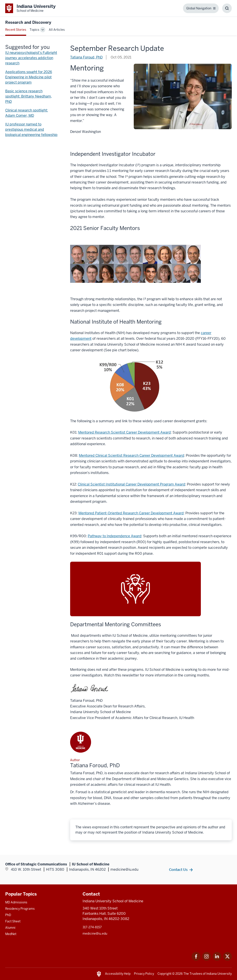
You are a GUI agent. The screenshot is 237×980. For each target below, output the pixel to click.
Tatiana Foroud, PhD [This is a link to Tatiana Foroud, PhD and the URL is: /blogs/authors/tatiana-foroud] (86, 57)
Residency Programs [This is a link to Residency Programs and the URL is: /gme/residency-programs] (20, 909)
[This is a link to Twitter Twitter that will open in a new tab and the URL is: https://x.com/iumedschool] (227, 960)
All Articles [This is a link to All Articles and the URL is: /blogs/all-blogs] (57, 30)
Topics (34, 30)
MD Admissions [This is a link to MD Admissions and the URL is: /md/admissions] (16, 902)
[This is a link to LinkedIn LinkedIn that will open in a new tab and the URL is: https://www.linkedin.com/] (217, 960)
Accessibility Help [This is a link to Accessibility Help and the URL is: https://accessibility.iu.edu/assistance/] (118, 974)
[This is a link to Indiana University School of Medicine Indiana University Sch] (30, 8)
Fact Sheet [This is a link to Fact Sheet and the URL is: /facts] (13, 921)
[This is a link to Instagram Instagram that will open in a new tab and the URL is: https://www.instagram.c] (207, 960)
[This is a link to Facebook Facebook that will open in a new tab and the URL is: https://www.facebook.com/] (196, 960)
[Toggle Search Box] (227, 8)
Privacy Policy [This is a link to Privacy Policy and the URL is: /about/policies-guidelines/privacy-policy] (144, 974)
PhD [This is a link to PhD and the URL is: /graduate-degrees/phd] (8, 915)
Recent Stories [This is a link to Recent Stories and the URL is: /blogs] (16, 30)
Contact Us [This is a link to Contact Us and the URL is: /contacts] (178, 870)
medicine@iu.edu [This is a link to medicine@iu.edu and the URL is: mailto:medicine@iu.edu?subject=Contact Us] (95, 934)
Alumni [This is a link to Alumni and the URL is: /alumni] (10, 928)
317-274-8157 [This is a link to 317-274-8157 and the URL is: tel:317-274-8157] (92, 927)
